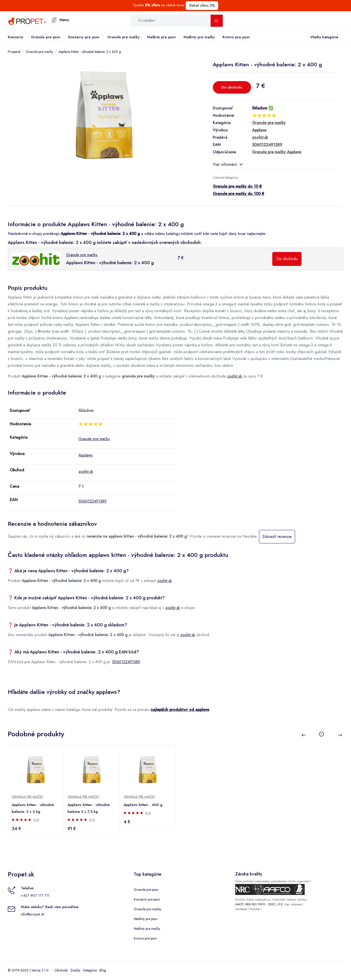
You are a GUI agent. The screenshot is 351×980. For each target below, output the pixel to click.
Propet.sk (14, 52)
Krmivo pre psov (236, 37)
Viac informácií (228, 164)
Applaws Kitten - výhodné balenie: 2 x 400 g (90, 52)
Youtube (255, 909)
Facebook (241, 909)
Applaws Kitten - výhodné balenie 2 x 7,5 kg (89, 808)
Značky (75, 970)
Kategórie (90, 970)
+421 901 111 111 (35, 895)
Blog (103, 970)
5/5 (36, 820)
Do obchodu (232, 87)
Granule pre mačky (123, 37)
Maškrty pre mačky (199, 37)
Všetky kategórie (323, 37)
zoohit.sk (234, 376)
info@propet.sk (33, 914)
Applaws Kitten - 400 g (143, 805)
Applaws (86, 455)
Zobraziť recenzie (277, 537)
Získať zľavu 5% (202, 5)
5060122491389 (93, 501)
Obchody (61, 970)
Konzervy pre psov (84, 37)
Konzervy (15, 37)
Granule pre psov (46, 37)
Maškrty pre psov (161, 37)
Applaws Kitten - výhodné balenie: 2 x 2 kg (33, 808)
